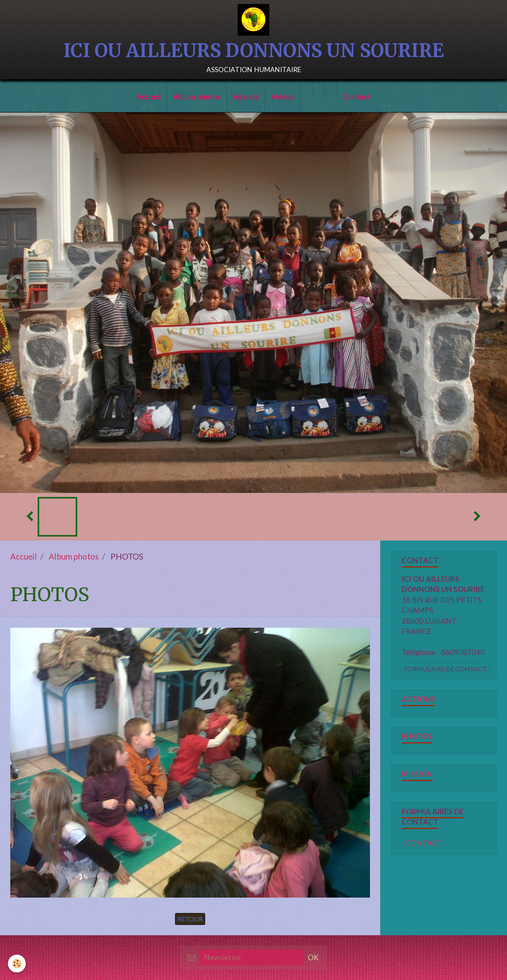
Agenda (246, 97)
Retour (190, 919)
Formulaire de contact (445, 669)
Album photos (197, 97)
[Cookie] (17, 964)
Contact (357, 97)
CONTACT (424, 843)
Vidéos (282, 97)
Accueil (149, 97)
